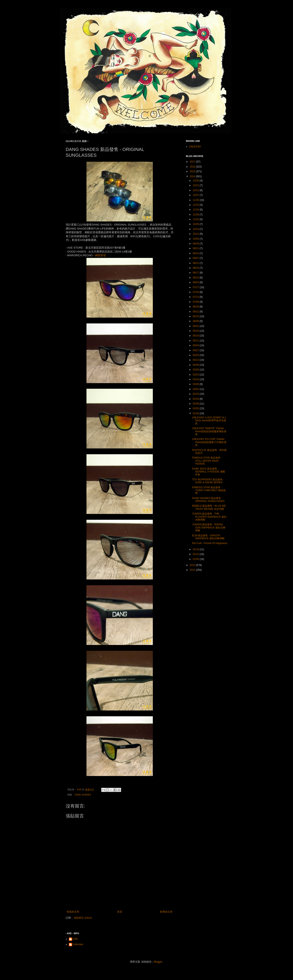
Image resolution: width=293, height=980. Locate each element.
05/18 (196, 336)
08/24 (196, 268)
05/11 (196, 341)
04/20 (196, 355)
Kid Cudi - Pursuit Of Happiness (210, 543)
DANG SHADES (83, 795)
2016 (193, 167)
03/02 (196, 389)
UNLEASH (195, 147)
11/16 (196, 210)
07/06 (196, 302)
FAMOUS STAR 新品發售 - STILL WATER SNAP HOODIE (207, 461)
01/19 (196, 549)
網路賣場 (100, 255)
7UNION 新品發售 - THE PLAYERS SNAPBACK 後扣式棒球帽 (209, 517)
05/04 (196, 345)
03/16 (196, 379)
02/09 (196, 404)
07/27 (196, 287)
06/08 (196, 321)
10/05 (196, 239)
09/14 (196, 253)
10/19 (196, 229)
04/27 (196, 350)
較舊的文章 (166, 912)
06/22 (196, 312)
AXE (75, 939)
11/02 (196, 219)
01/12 (196, 554)
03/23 (196, 375)
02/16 (196, 399)
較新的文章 (73, 912)
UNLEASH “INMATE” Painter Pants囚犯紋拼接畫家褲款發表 (209, 431)
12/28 (196, 181)
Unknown (78, 944)
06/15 (196, 316)
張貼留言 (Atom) (83, 918)
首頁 (120, 912)
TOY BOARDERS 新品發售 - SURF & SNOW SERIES (208, 481)
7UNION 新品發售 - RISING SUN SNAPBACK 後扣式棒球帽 (209, 528)
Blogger (158, 962)
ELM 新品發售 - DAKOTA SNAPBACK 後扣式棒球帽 (208, 537)
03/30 (196, 370)
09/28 (196, 244)
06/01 (196, 326)
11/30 (196, 200)
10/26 (196, 224)
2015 (193, 171)
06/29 (196, 307)
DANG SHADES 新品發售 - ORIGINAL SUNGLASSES (208, 500)
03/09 (196, 384)
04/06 (196, 365)
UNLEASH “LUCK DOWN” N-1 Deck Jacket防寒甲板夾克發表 (209, 421)
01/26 (196, 413)
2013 (193, 565)
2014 (193, 176)
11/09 (196, 215)
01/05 (196, 559)
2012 (193, 570)
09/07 (196, 258)
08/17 (196, 273)
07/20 (196, 292)
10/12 (196, 234)
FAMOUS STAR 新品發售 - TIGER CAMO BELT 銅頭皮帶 (209, 490)
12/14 (196, 190)
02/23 (196, 394)
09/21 (196, 248)
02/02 (196, 408)
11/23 (196, 205)
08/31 (196, 263)
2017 (193, 162)
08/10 (196, 278)
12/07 (196, 195)
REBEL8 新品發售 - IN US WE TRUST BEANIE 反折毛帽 (209, 507)
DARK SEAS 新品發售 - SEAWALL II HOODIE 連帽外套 (208, 472)
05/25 (196, 331)
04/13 (196, 360)
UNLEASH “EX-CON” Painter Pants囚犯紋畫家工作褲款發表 (209, 442)
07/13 (196, 297)
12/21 (196, 185)
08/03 (196, 282)
